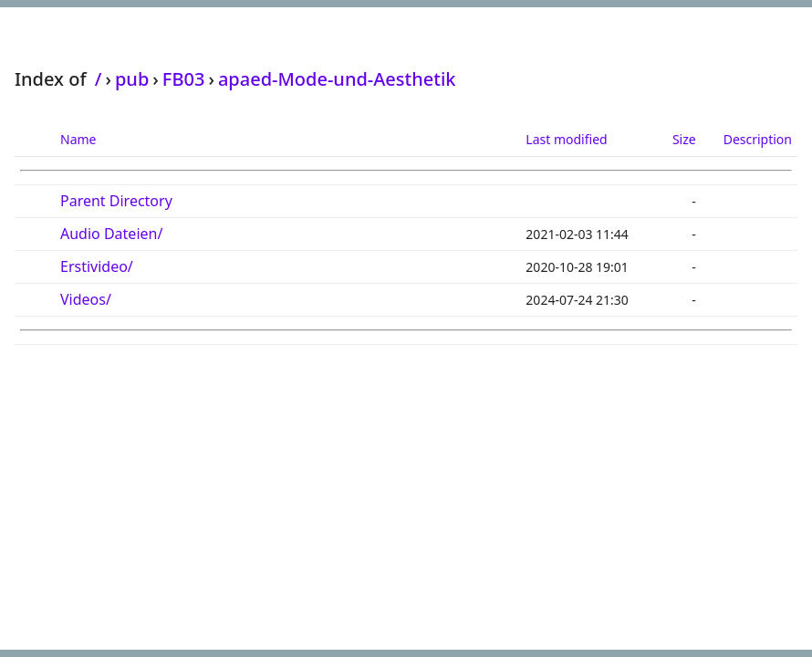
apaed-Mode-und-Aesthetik (337, 79)
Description (758, 139)
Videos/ (86, 299)
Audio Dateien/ (111, 234)
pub (132, 79)
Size (684, 139)
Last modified (566, 139)
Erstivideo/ (97, 266)
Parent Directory (116, 201)
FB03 (184, 79)
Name (78, 139)
